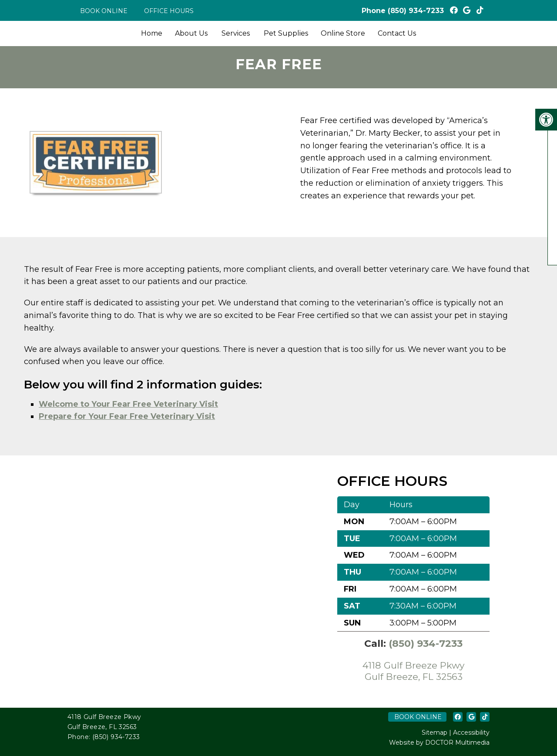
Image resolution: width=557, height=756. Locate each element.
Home (152, 33)
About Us (191, 33)
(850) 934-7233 (416, 11)
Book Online (104, 11)
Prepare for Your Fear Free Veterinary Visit (127, 416)
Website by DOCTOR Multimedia (439, 743)
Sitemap (435, 733)
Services (236, 33)
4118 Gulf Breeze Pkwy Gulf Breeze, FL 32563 (413, 671)
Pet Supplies (286, 33)
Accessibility (471, 733)
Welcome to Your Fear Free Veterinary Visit (128, 404)
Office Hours (169, 11)
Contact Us (397, 33)
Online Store (343, 33)
